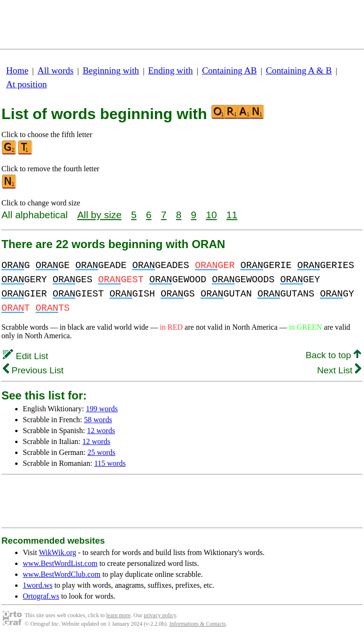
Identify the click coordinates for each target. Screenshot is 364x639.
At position (27, 84)
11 (232, 215)
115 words (110, 463)
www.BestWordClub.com (62, 574)
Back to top (333, 355)
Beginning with (111, 70)
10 (211, 215)
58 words (98, 420)
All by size (100, 215)
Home (17, 70)
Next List (339, 370)
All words (55, 70)
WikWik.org (58, 552)
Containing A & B (299, 70)
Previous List (33, 370)
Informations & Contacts (197, 624)
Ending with (171, 70)
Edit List (26, 356)
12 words (101, 431)
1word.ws (38, 585)
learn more (118, 615)
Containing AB (229, 70)
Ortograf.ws (41, 596)
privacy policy (160, 615)
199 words (102, 409)
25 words (101, 452)
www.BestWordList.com (60, 563)
